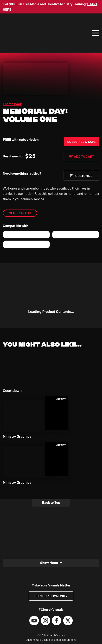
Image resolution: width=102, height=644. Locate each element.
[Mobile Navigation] (95, 33)
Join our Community (51, 596)
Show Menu (49, 563)
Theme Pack (12, 104)
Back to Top (51, 503)
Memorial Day (20, 213)
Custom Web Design (38, 640)
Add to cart (84, 157)
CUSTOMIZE (84, 176)
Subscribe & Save (81, 142)
